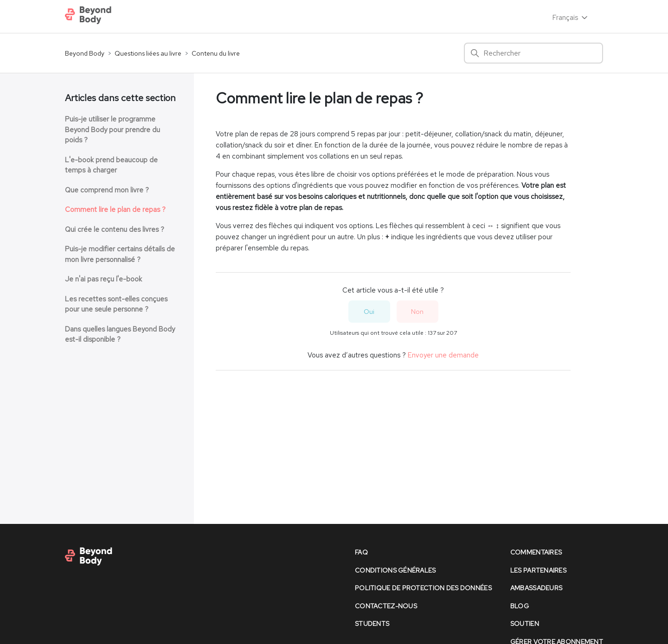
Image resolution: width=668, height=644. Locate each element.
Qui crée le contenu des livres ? (115, 230)
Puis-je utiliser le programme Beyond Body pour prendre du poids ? (112, 130)
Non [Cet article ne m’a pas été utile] (417, 312)
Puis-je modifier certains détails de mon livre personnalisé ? (120, 254)
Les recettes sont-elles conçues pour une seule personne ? (116, 304)
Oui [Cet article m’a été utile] (369, 312)
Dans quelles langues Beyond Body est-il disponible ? (120, 335)
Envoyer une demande (443, 355)
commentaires (536, 552)
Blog (520, 606)
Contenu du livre (216, 53)
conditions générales (395, 570)
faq (361, 552)
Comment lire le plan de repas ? (115, 210)
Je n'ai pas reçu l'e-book (103, 279)
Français (571, 18)
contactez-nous (386, 606)
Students (372, 624)
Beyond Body (85, 53)
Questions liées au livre (148, 53)
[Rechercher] (533, 53)
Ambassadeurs (536, 588)
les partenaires (538, 570)
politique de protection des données (423, 588)
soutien (525, 624)
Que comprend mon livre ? (107, 190)
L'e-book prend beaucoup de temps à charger (111, 165)
